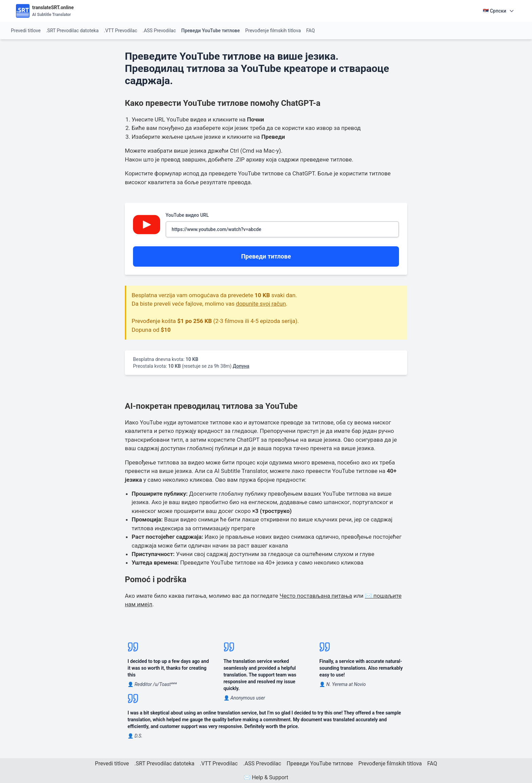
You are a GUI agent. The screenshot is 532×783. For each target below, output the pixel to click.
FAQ (311, 31)
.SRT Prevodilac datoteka (72, 31)
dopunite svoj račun (261, 304)
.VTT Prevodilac (121, 31)
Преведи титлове (266, 256)
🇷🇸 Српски (499, 11)
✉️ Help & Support (266, 777)
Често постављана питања (316, 596)
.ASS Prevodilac (159, 31)
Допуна (241, 366)
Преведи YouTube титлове (211, 31)
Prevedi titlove (26, 31)
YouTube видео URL (282, 225)
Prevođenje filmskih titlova (273, 31)
